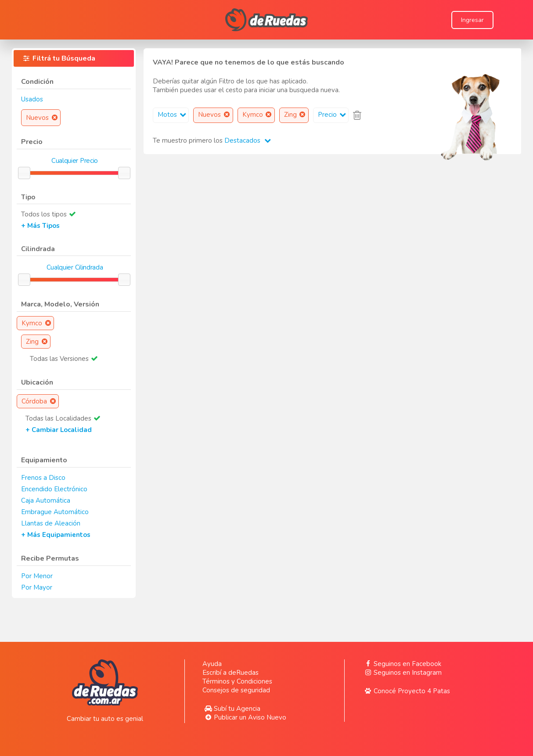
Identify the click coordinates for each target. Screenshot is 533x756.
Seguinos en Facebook (402, 664)
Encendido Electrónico (54, 489)
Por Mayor (37, 587)
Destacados (248, 140)
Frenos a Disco (43, 478)
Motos (173, 115)
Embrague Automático (55, 512)
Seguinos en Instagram (402, 673)
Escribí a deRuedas (230, 673)
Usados (32, 99)
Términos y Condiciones (237, 681)
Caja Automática (46, 500)
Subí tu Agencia (231, 709)
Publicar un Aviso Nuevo (244, 717)
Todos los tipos (44, 214)
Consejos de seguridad (236, 690)
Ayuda (212, 664)
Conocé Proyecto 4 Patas (406, 691)
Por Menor (37, 576)
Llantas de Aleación (51, 523)
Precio (333, 115)
